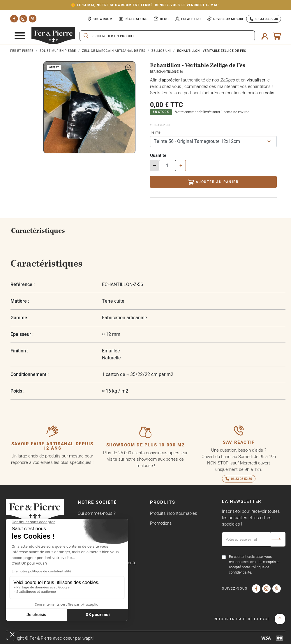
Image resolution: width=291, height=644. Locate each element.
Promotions (161, 523)
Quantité (158, 155)
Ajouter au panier (213, 182)
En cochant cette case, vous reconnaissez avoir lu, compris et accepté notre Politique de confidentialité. (254, 564)
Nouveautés (162, 533)
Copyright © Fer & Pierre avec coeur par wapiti (50, 638)
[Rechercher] (167, 36)
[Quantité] (167, 166)
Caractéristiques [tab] (38, 231)
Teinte (155, 132)
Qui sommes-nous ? (97, 513)
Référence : (23, 284)
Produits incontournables (174, 513)
